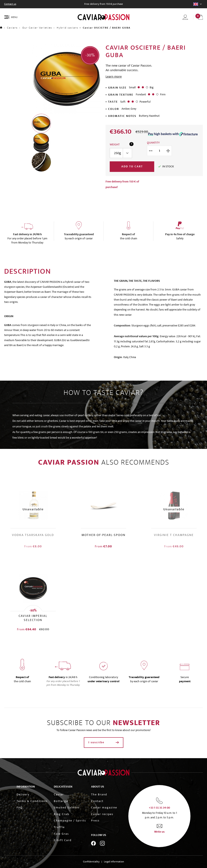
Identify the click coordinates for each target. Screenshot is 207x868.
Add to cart (132, 167)
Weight (115, 145)
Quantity (153, 143)
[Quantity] (159, 151)
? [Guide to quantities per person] (131, 144)
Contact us (10, 4)
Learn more (114, 77)
